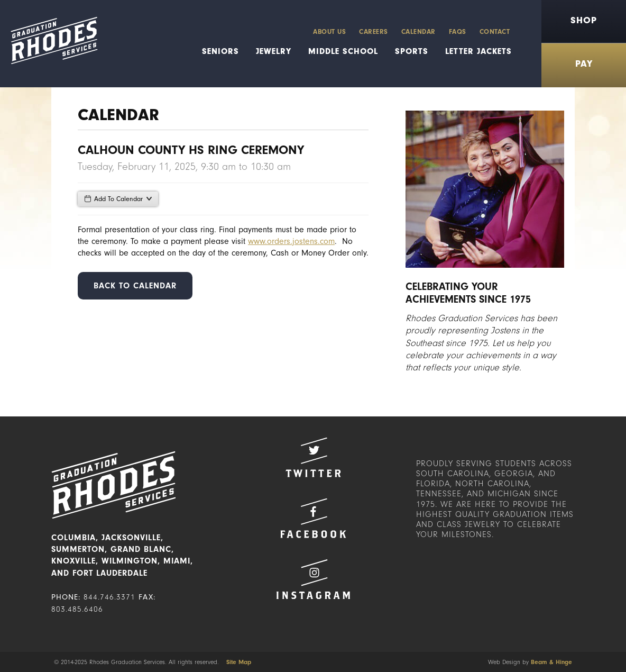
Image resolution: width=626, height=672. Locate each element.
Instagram (313, 579)
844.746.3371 (109, 597)
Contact (495, 31)
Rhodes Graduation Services (49, 44)
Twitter (313, 457)
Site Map (239, 662)
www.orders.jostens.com (291, 241)
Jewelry (274, 51)
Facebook (313, 518)
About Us (329, 31)
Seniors (220, 51)
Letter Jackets (478, 51)
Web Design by (530, 662)
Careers (374, 31)
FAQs (458, 31)
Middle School (343, 51)
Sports (412, 51)
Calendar (418, 31)
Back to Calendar (135, 286)
